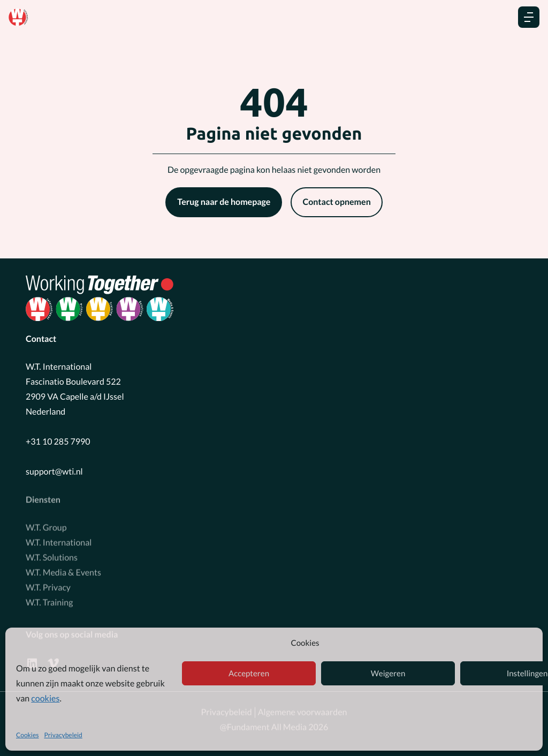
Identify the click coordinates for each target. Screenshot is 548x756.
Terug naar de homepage (224, 202)
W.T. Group (46, 526)
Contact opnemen (336, 202)
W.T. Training (49, 601)
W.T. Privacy (48, 586)
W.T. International (59, 541)
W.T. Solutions (52, 556)
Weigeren (388, 674)
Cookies (27, 735)
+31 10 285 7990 (58, 442)
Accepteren (249, 674)
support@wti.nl (54, 472)
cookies (45, 698)
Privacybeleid (63, 735)
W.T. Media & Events (63, 571)
